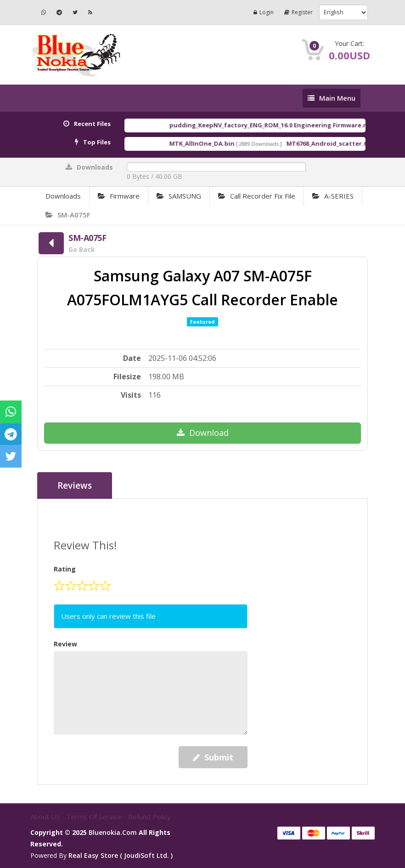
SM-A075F (68, 215)
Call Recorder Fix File (257, 196)
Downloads (63, 196)
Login (264, 12)
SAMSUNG (179, 196)
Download (203, 433)
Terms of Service (95, 817)
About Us (46, 817)
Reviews (75, 485)
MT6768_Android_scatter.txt (337, 143)
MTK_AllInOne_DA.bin (209, 143)
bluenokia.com (113, 832)
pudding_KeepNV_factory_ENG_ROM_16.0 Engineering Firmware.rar (278, 125)
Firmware (119, 196)
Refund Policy (149, 817)
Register (298, 12)
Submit (213, 757)
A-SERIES (333, 196)
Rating (65, 569)
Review (65, 644)
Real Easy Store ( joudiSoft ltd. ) (121, 855)
